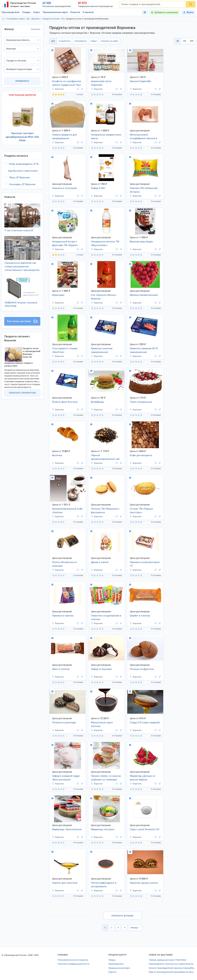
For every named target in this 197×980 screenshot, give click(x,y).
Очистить (36, 29)
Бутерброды (98, 402)
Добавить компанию (166, 12)
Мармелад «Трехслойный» (67, 829)
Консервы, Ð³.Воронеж (22, 182)
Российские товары (16, 19)
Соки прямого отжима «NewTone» (65, 350)
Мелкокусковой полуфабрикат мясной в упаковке (143, 137)
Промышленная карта (55, 12)
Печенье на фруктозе (142, 669)
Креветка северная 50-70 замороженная (144, 350)
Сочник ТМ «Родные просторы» (141, 511)
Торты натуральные (141, 402)
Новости (75, 12)
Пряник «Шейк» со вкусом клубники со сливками (106, 778)
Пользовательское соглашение (73, 960)
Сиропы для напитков (65, 883)
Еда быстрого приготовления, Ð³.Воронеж (24, 169)
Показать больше (122, 916)
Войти (188, 12)
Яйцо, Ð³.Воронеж (20, 176)
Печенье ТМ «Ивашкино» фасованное (105, 511)
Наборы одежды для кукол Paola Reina (168, 960)
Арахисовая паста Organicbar (101, 83)
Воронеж (36, 19)
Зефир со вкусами (101, 669)
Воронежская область (29, 19)
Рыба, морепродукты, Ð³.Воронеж (25, 162)
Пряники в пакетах (63, 616)
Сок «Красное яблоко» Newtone (104, 297)
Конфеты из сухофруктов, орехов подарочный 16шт (67, 83)
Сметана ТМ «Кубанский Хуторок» (144, 190)
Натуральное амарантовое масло (106, 137)
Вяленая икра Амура (141, 242)
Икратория (58, 295)
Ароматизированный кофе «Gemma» (67, 511)
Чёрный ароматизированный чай (105, 457)
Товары (26, 12)
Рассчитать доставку (22, 315)
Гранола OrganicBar (140, 81)
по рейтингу (65, 41)
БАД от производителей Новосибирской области (172, 972)
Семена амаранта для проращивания (64, 137)
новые (94, 41)
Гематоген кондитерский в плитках (106, 617)
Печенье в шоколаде (64, 723)
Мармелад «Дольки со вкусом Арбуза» (143, 778)
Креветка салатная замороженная (102, 350)
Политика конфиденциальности (73, 964)
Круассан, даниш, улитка (144, 883)
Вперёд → (135, 928)
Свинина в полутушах (64, 188)
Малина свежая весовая (144, 295)
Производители (11, 12)
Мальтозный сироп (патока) (102, 724)
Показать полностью (22, 386)
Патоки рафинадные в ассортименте (104, 885)
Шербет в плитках (140, 616)
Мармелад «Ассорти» (103, 829)
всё (53, 41)
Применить (22, 81)
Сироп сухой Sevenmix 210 (145, 829)
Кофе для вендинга (141, 455)
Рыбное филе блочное (65, 402)
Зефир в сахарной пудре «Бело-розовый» (66, 778)
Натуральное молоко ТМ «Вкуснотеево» (105, 243)
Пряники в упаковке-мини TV (145, 564)
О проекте (88, 12)
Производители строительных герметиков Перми (172, 964)
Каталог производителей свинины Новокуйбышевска (172, 968)
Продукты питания (51, 19)
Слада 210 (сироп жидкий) (145, 723)
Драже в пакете (100, 562)
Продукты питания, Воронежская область (64, 19)
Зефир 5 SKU (98, 188)
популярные (80, 41)
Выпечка (57, 455)
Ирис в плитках (61, 669)
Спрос (37, 12)
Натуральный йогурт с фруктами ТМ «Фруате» (65, 243)
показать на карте (109, 41)
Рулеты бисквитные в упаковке (64, 564)
